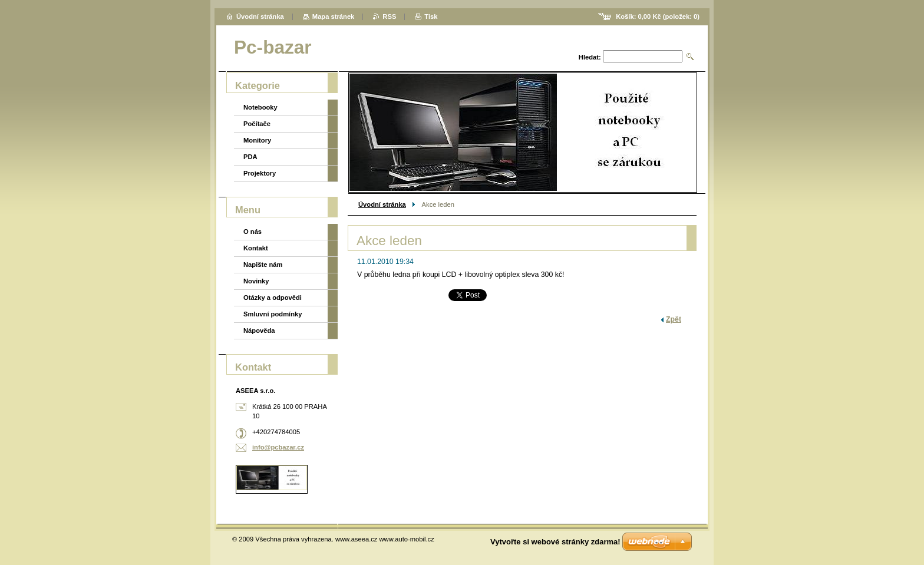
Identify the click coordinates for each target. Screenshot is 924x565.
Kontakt (256, 248)
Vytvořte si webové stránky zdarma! (555, 542)
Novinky (256, 281)
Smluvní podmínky (273, 314)
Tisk (431, 16)
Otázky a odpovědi (273, 298)
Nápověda (259, 331)
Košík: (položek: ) (658, 16)
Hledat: (590, 57)
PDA (250, 157)
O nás (253, 232)
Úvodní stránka (382, 204)
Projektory (260, 173)
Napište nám (263, 265)
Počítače (257, 124)
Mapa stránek (334, 16)
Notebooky (260, 107)
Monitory (257, 140)
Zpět (674, 319)
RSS (389, 16)
